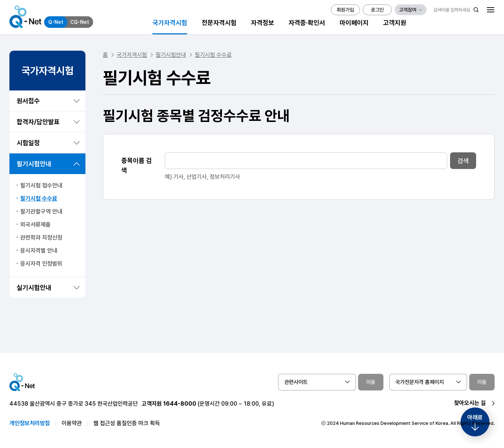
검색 (463, 161)
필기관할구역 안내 (41, 212)
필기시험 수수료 (39, 198)
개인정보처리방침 (30, 423)
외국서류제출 (35, 225)
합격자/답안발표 (38, 122)
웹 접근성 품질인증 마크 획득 (127, 423)
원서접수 (28, 101)
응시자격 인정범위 (41, 264)
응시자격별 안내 (39, 251)
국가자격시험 (132, 55)
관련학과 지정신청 (41, 238)
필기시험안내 (34, 164)
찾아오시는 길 (470, 403)
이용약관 (72, 423)
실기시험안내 (34, 288)
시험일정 (28, 143)
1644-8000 (180, 404)
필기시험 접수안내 (41, 185)
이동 (371, 382)
